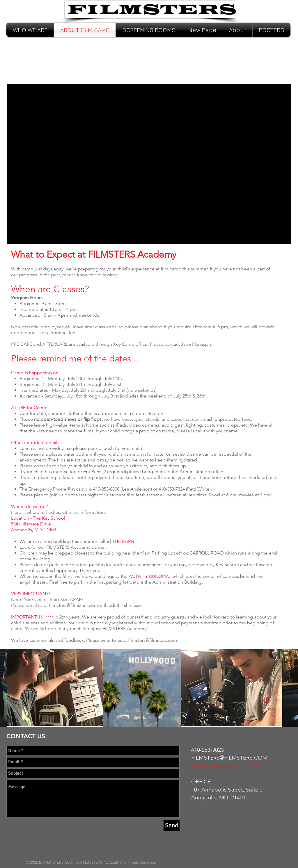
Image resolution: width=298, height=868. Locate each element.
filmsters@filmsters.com (73, 605)
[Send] (172, 826)
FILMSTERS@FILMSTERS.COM (229, 758)
